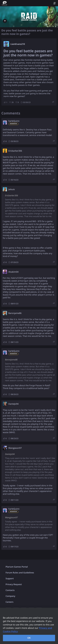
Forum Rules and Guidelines (20, 573)
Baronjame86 (15, 313)
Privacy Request (14, 584)
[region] (29, 626)
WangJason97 (15, 448)
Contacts (10, 590)
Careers (9, 602)
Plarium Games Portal (17, 567)
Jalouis (12, 189)
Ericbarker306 (15, 151)
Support (10, 579)
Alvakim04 (13, 272)
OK (29, 638)
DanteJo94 (13, 404)
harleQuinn (14, 121)
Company (10, 596)
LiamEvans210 (18, 44)
